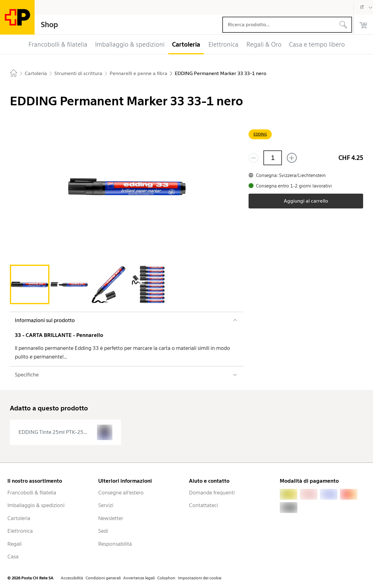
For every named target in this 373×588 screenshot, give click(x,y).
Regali (15, 544)
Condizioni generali (103, 578)
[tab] (30, 284)
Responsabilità (115, 544)
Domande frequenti (212, 493)
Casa (13, 556)
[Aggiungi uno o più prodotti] (292, 158)
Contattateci (203, 505)
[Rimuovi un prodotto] (254, 158)
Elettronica (20, 531)
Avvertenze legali (139, 578)
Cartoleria (19, 518)
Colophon (166, 578)
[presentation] (65, 432)
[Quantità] (273, 158)
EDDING (260, 134)
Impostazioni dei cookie (200, 578)
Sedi (103, 531)
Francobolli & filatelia (32, 493)
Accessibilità (72, 578)
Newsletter (111, 518)
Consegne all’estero (121, 493)
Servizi (106, 505)
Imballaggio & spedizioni (36, 505)
